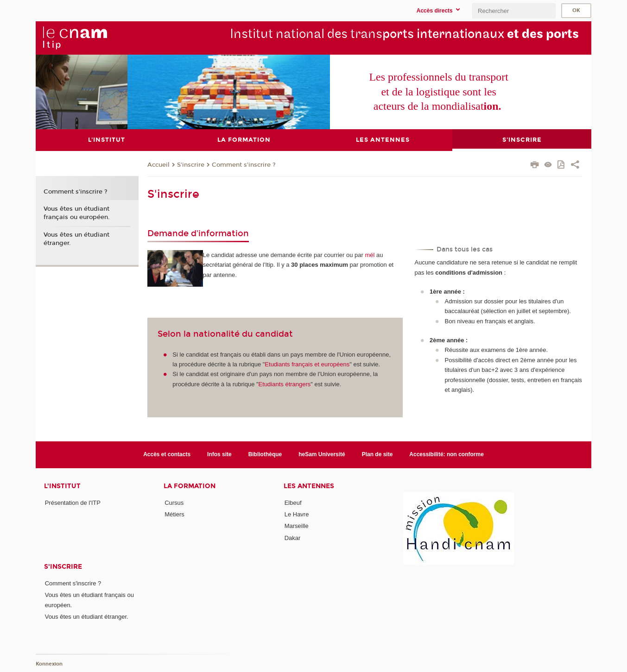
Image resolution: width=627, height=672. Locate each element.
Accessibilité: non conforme (446, 454)
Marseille (297, 526)
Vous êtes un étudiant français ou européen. (77, 213)
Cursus (174, 503)
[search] (514, 11)
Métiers (174, 514)
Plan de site (377, 454)
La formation (190, 486)
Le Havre (297, 514)
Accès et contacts (167, 454)
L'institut (62, 486)
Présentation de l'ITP (73, 503)
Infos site (219, 454)
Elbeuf (293, 503)
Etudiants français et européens (307, 364)
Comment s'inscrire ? (244, 165)
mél (370, 255)
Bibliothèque (265, 454)
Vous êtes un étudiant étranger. (76, 239)
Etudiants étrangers (285, 384)
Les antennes (309, 486)
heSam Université (322, 454)
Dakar (293, 538)
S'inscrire (191, 165)
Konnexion (49, 664)
